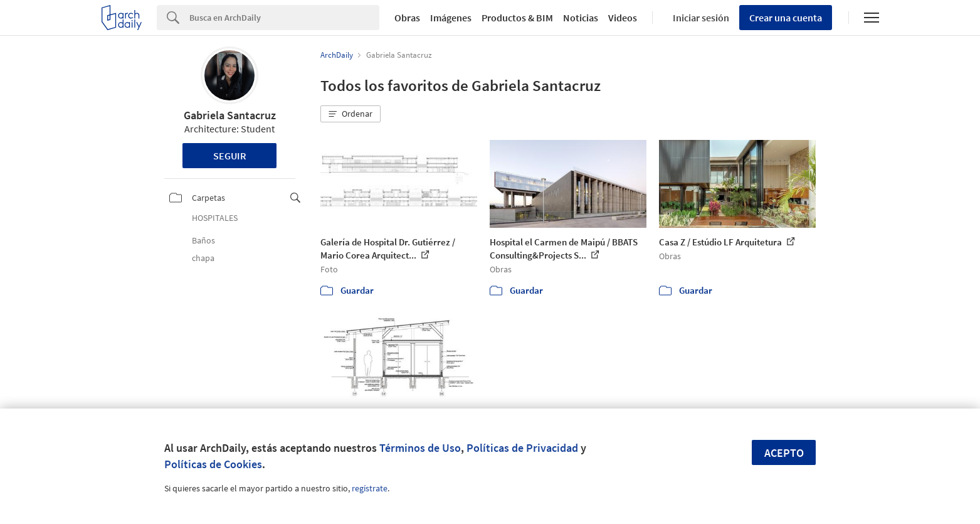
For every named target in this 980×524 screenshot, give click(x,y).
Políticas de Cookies (213, 464)
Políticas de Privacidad (522, 448)
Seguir (230, 156)
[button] (350, 114)
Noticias (581, 18)
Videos (623, 18)
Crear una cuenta (786, 18)
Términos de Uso (420, 448)
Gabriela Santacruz (230, 115)
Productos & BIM (517, 18)
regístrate (370, 488)
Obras (407, 18)
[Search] (284, 18)
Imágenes (451, 18)
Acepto (784, 453)
